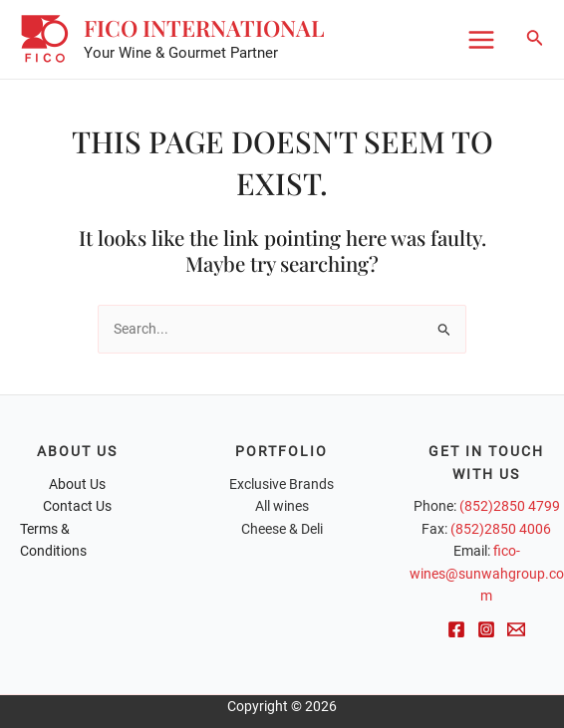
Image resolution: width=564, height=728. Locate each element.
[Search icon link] (535, 39)
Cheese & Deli (282, 529)
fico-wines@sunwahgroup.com (487, 573)
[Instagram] (486, 629)
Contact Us (77, 506)
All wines (282, 506)
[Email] (516, 629)
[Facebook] (456, 629)
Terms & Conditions (53, 540)
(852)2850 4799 (510, 506)
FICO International (205, 28)
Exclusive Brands (282, 484)
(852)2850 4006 (501, 529)
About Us (77, 484)
